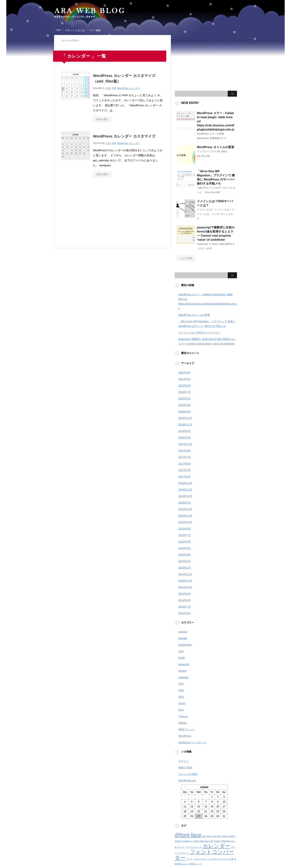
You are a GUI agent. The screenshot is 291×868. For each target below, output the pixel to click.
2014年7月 (185, 607)
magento (183, 677)
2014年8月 (185, 600)
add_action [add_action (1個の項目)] (207, 836)
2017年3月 (185, 470)
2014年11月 (185, 581)
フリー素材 (95, 30)
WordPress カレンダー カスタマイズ (124, 136)
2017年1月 (185, 477)
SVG (181, 710)
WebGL (183, 723)
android (183, 632)
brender (183, 638)
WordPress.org (187, 780)
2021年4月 (185, 385)
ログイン (184, 761)
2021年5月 (185, 379)
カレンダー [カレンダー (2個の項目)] (216, 846)
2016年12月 (185, 483)
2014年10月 (185, 587)
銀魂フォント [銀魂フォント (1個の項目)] (196, 864)
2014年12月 (185, 574)
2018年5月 (185, 438)
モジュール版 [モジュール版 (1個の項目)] (227, 859)
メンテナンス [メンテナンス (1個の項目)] (214, 859)
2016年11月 (185, 490)
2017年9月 (185, 451)
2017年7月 (185, 457)
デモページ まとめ (75, 30)
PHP (114, 88)
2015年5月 (185, 548)
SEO (181, 697)
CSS (108, 88)
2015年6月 (185, 542)
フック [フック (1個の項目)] (189, 859)
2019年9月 (185, 405)
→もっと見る (186, 258)
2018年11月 (185, 425)
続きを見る (102, 119)
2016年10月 (185, 496)
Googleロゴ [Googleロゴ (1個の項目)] (187, 841)
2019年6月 (185, 412)
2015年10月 (185, 522)
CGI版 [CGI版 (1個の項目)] (224, 836)
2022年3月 (185, 372)
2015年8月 (185, 529)
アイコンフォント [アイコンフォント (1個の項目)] (194, 847)
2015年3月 (185, 555)
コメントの (188, 774)
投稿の (185, 767)
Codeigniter (185, 645)
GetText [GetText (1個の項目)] (178, 841)
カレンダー (135, 88)
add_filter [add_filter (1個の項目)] (217, 836)
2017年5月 (185, 464)
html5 (182, 658)
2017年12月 (185, 444)
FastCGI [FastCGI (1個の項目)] (231, 836)
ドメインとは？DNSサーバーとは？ (199, 333)
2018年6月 (185, 431)
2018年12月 (185, 418)
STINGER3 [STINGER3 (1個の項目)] (225, 841)
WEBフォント (187, 729)
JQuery (183, 671)
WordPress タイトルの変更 (216, 147)
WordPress (123, 88)
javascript (184, 664)
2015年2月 (185, 561)
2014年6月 (185, 613)
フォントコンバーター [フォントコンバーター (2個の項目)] (204, 855)
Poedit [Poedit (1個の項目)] (217, 841)
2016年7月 (185, 503)
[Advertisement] (93, 214)
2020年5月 (185, 398)
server (182, 703)
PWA (181, 690)
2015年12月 (185, 509)
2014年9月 (185, 594)
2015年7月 (185, 535)
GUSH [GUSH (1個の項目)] (196, 841)
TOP (59, 30)
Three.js (183, 716)
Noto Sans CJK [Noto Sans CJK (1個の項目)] (207, 841)
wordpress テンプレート (192, 742)
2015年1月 (185, 568)
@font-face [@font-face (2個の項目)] (188, 835)
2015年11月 (185, 516)
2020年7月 (185, 392)
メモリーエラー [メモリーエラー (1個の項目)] (200, 859)
